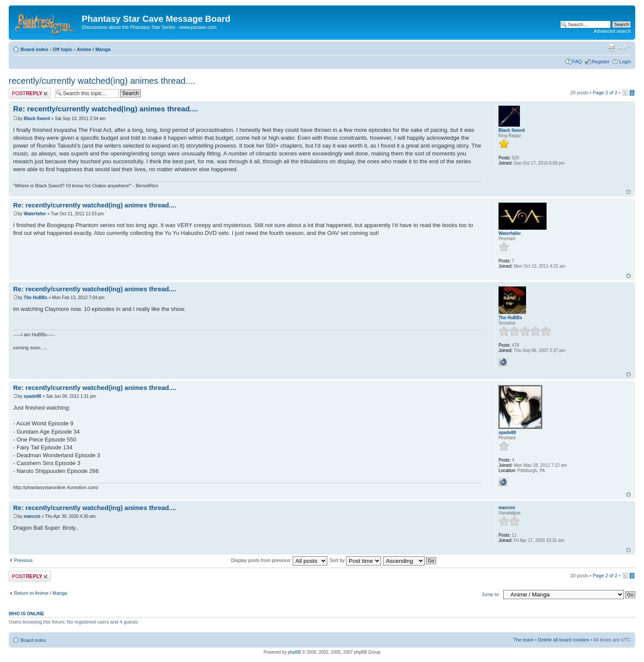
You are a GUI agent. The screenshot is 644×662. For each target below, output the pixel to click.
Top (628, 192)
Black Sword (37, 119)
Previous (23, 560)
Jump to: (491, 594)
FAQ (577, 62)
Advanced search (612, 31)
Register (601, 62)
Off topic (62, 49)
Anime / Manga (93, 49)
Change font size (625, 48)
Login (625, 62)
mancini (32, 516)
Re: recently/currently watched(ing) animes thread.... (106, 109)
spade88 (32, 396)
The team (523, 640)
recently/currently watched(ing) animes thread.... (102, 81)
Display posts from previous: (279, 560)
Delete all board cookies (563, 640)
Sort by (355, 560)
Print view (611, 48)
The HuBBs (35, 298)
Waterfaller (35, 214)
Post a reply (30, 93)
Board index (35, 49)
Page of (605, 93)
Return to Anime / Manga (41, 593)
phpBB (294, 652)
